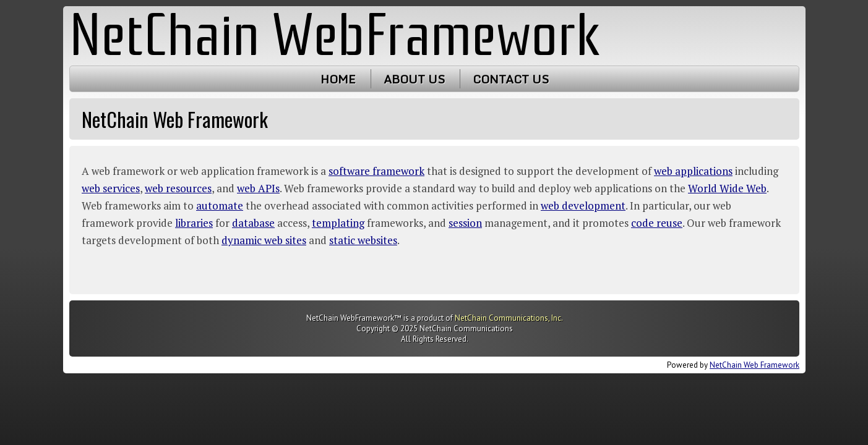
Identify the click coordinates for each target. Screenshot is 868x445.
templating (338, 223)
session (465, 223)
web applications (693, 171)
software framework (376, 171)
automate (220, 206)
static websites (363, 240)
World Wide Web (727, 188)
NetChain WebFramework (335, 36)
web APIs (258, 188)
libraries (194, 223)
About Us (414, 79)
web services (111, 188)
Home (337, 79)
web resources (178, 188)
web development (583, 206)
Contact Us (510, 79)
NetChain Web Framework (754, 365)
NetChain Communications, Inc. (508, 318)
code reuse (657, 223)
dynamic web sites (264, 240)
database (253, 223)
